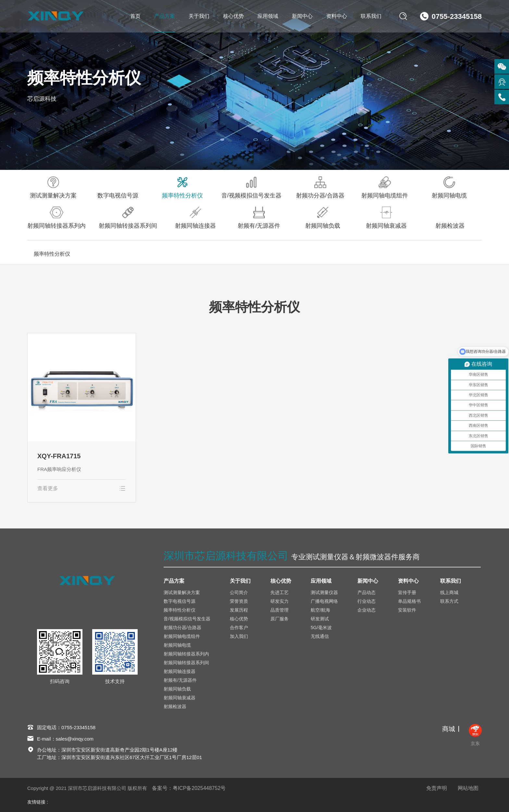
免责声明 (437, 788)
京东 (475, 735)
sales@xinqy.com (75, 739)
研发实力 (279, 601)
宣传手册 (407, 592)
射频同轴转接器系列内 (56, 218)
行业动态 (366, 601)
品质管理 (279, 610)
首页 (135, 16)
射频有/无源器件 (259, 218)
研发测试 (320, 619)
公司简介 (239, 592)
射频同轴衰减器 (386, 218)
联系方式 (449, 601)
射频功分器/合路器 (320, 188)
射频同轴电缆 (449, 188)
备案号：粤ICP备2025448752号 (189, 788)
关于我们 (199, 16)
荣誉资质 (239, 601)
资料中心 (337, 16)
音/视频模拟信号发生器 (251, 188)
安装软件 (407, 610)
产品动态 (366, 592)
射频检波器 (450, 218)
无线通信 (320, 636)
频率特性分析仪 (182, 188)
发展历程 (239, 610)
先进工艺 (279, 592)
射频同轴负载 (323, 218)
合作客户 (239, 628)
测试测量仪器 (324, 592)
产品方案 (165, 16)
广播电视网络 (324, 601)
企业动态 (366, 610)
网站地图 (468, 788)
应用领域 (268, 16)
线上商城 (449, 592)
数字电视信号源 (118, 188)
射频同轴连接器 (195, 218)
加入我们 (239, 636)
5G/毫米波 (321, 628)
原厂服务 (279, 619)
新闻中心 (302, 16)
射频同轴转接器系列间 (128, 218)
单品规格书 (409, 601)
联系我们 (371, 16)
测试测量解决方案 (53, 188)
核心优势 (233, 16)
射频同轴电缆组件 (385, 188)
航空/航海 (320, 610)
